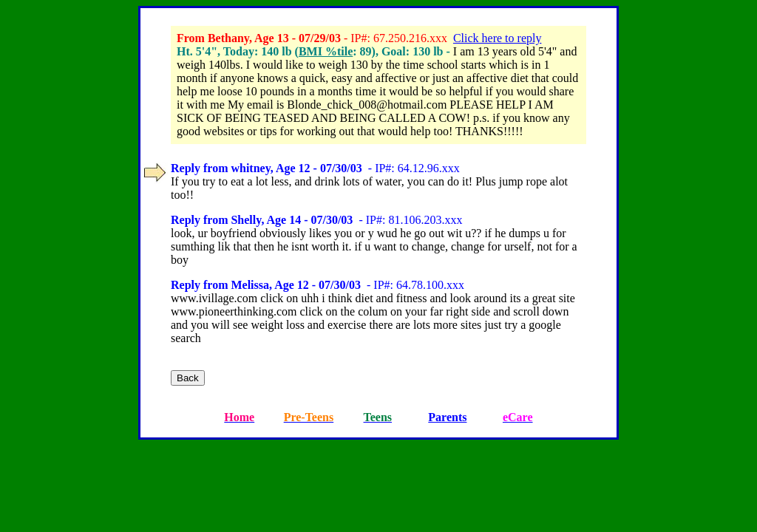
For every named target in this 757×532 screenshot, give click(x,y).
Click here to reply (498, 38)
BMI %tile (326, 51)
